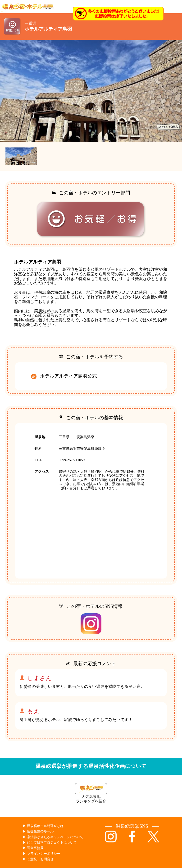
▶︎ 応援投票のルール (38, 831)
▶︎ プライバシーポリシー (41, 854)
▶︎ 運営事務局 (33, 848)
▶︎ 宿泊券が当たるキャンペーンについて (53, 837)
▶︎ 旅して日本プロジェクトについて (50, 843)
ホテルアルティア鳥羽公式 (68, 376)
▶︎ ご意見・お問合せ (38, 859)
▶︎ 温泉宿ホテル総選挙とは (43, 826)
